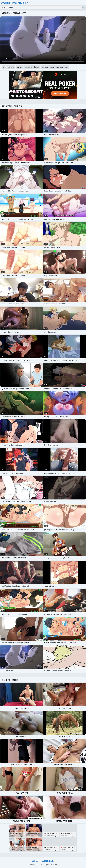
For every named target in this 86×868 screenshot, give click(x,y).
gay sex (20, 67)
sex (67, 67)
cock (52, 67)
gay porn (28, 67)
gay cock (60, 67)
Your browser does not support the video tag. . (43, 40)
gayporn (11, 67)
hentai (37, 67)
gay (4, 67)
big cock (45, 67)
